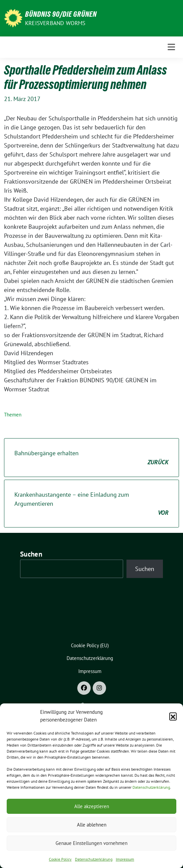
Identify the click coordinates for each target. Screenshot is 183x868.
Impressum (125, 859)
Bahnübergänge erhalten (91, 458)
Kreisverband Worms (55, 23)
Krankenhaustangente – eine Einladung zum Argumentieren (91, 504)
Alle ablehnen (92, 825)
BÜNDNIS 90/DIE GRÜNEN (61, 14)
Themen (13, 415)
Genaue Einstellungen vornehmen (91, 843)
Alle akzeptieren (92, 806)
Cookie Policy (60, 859)
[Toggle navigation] (171, 47)
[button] (173, 716)
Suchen (31, 554)
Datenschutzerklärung (151, 787)
